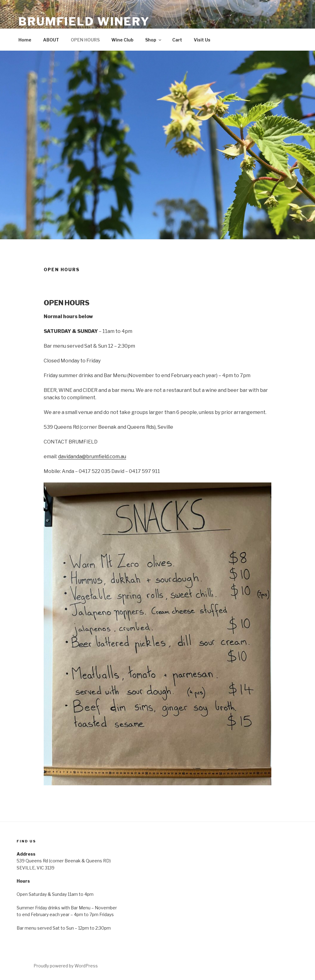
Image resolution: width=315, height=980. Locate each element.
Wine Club (122, 40)
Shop (154, 40)
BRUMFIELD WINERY (84, 21)
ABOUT (51, 40)
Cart (177, 40)
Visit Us (202, 40)
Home (25, 40)
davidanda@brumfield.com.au (92, 457)
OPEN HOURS (85, 40)
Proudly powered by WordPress (66, 966)
